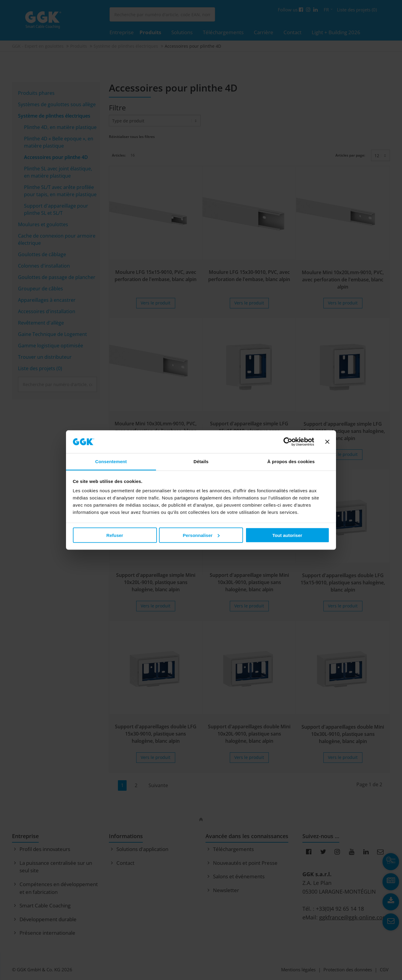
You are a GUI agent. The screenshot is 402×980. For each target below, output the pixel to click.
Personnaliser (201, 535)
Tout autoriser (287, 535)
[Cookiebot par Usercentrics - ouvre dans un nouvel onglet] (288, 442)
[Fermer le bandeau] (327, 442)
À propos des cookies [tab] (291, 462)
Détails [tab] (201, 462)
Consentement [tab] (111, 462)
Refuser (115, 535)
